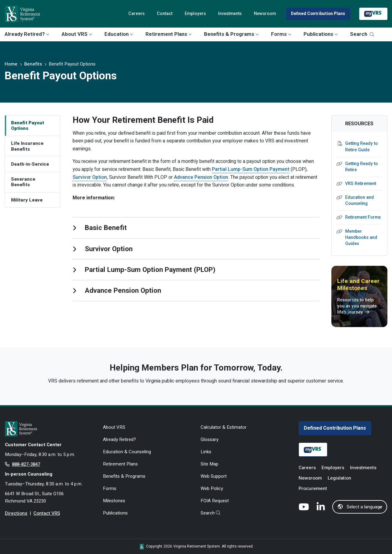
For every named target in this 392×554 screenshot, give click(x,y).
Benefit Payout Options (28, 126)
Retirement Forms (363, 217)
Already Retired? (27, 34)
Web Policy (212, 488)
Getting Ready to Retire (362, 167)
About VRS (77, 34)
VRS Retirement (361, 184)
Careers (136, 14)
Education (119, 34)
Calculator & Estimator (224, 427)
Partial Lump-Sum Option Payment (251, 169)
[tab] (196, 228)
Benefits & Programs (231, 34)
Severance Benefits (23, 182)
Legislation (339, 478)
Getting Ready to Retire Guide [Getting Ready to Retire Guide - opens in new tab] (362, 147)
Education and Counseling (360, 201)
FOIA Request (215, 501)
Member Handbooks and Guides (361, 238)
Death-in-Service (30, 164)
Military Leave (27, 200)
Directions (16, 513)
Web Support (214, 476)
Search (362, 34)
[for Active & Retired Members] (49, 429)
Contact (165, 14)
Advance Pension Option (201, 177)
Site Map (209, 464)
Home (11, 64)
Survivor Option (90, 177)
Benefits (33, 64)
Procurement (313, 488)
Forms (281, 34)
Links (206, 452)
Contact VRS (47, 513)
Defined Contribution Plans (318, 14)
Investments (230, 14)
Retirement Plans (169, 34)
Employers (195, 14)
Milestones (114, 501)
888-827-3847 (26, 464)
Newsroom (265, 14)
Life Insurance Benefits (27, 146)
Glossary (209, 439)
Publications (321, 34)
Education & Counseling (127, 452)
